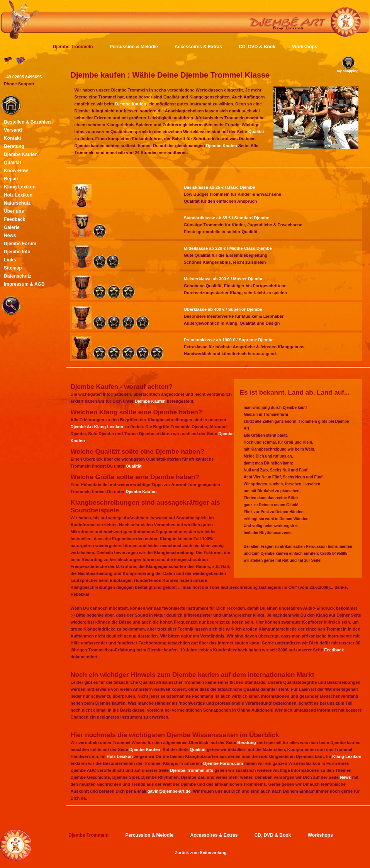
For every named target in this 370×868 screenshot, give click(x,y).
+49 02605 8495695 (23, 77)
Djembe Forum (20, 244)
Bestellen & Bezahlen (27, 122)
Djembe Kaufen (131, 104)
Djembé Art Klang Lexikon (97, 427)
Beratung (246, 743)
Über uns (14, 211)
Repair (11, 179)
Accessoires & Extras (198, 47)
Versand (13, 130)
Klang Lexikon (347, 756)
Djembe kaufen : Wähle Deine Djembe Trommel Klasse (170, 75)
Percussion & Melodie (134, 47)
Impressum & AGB (24, 284)
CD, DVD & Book (257, 47)
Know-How (16, 171)
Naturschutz (17, 203)
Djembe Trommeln (73, 47)
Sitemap (13, 268)
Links (10, 260)
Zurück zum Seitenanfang (201, 853)
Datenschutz (18, 276)
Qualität (256, 132)
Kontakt (13, 138)
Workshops (305, 47)
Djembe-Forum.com (223, 763)
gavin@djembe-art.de (169, 791)
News (345, 777)
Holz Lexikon (120, 756)
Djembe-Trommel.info (192, 770)
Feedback (334, 650)
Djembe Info (17, 252)
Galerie (12, 227)
